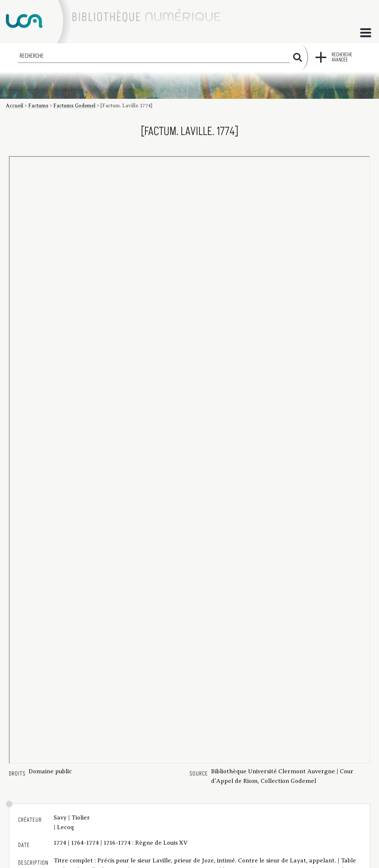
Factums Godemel (74, 106)
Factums (38, 106)
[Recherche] (154, 56)
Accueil (15, 106)
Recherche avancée (342, 57)
